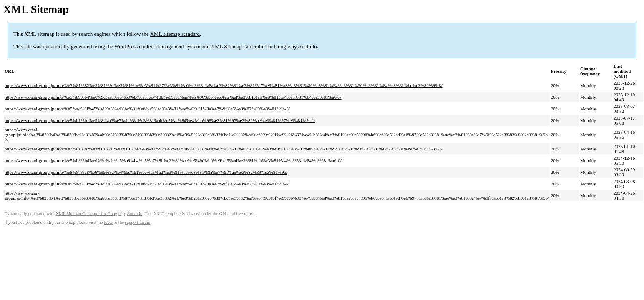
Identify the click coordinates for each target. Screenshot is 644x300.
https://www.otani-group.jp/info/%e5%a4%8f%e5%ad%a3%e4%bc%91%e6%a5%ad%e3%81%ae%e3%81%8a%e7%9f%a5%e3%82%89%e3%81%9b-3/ (147, 109)
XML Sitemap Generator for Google (250, 46)
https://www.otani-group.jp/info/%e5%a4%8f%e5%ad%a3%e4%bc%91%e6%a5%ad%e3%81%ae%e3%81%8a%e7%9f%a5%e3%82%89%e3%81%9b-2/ (147, 184)
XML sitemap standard (175, 34)
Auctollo (307, 46)
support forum (138, 222)
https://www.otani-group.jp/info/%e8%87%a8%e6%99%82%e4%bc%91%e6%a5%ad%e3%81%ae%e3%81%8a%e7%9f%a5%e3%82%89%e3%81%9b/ (146, 172)
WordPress (126, 46)
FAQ (108, 222)
